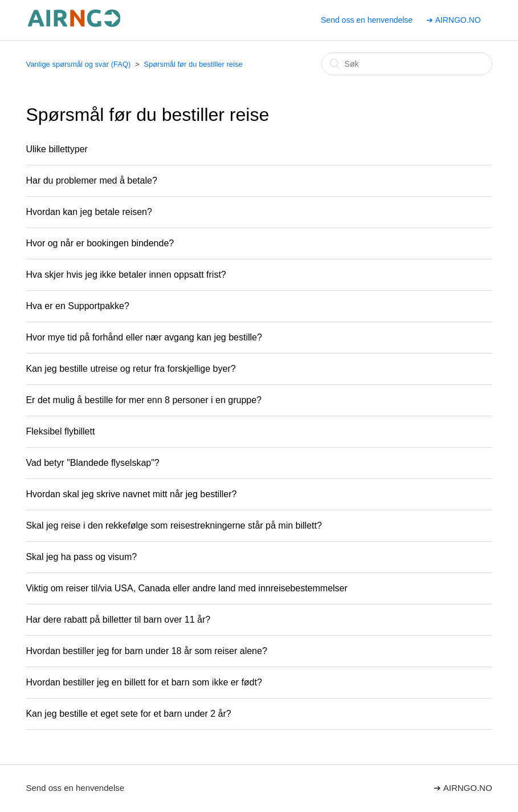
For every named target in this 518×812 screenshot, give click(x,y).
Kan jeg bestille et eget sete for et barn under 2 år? (128, 714)
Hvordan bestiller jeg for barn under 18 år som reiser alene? (146, 651)
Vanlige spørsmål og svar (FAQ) (78, 64)
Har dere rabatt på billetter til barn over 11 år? (118, 620)
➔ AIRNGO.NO (453, 20)
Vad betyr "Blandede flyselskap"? (92, 463)
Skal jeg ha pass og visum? (81, 557)
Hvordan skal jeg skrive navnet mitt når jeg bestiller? (131, 494)
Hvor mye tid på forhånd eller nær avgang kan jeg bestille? (144, 337)
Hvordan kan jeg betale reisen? (89, 212)
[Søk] (407, 64)
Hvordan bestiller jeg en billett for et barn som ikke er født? (144, 682)
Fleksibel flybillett (60, 431)
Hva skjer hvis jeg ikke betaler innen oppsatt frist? (126, 275)
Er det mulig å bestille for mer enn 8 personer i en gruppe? (144, 400)
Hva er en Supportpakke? (77, 306)
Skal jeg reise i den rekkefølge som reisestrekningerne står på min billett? (174, 525)
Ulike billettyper (56, 149)
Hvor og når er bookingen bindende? (100, 243)
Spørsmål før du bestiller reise (193, 64)
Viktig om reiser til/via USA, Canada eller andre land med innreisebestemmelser (186, 588)
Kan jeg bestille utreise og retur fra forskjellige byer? (130, 369)
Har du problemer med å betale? (91, 180)
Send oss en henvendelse (367, 20)
